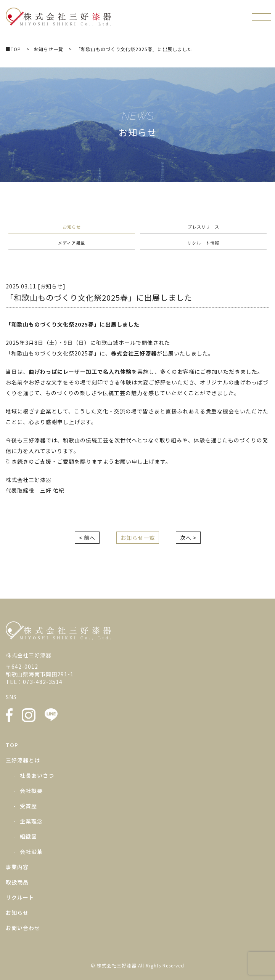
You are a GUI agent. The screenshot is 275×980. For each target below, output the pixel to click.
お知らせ (72, 227)
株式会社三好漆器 (59, 17)
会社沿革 (31, 852)
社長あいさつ (37, 775)
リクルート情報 (203, 243)
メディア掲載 (72, 243)
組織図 (28, 836)
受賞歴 (28, 806)
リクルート (20, 897)
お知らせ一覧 (138, 538)
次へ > (188, 538)
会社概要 (31, 791)
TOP (12, 745)
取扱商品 (17, 882)
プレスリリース (203, 227)
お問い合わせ (23, 928)
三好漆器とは (23, 760)
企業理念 (31, 821)
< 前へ (87, 538)
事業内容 (17, 867)
